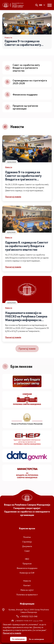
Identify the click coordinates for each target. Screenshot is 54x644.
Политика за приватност (27, 595)
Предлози (27, 564)
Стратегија (27, 542)
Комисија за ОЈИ (27, 573)
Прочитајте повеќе (12, 633)
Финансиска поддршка (27, 568)
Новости (9, 167)
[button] (20, 31)
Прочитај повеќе (13, 197)
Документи (27, 546)
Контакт (27, 585)
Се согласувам (18, 639)
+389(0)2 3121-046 (27, 616)
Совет (27, 551)
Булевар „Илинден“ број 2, (26, 611)
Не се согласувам (36, 639)
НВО (27, 559)
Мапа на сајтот (27, 590)
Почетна (27, 537)
